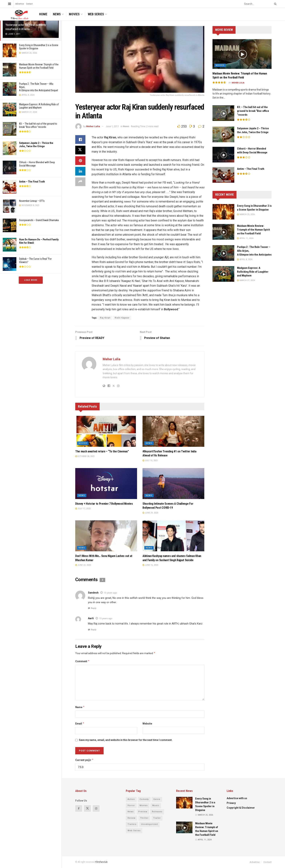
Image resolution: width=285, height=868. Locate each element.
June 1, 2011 (112, 126)
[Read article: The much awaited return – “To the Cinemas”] (106, 431)
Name (80, 707)
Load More (31, 280)
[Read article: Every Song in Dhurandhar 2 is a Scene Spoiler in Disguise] (223, 212)
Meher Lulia (93, 126)
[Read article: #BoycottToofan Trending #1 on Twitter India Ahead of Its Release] (173, 431)
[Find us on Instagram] (96, 808)
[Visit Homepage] (19, 14)
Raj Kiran (105, 318)
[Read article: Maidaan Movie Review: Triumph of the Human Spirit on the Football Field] (242, 54)
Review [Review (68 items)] (132, 818)
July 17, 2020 (83, 509)
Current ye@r (84, 760)
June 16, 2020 (150, 565)
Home (43, 14)
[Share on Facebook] (80, 140)
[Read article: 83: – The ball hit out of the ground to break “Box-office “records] (223, 113)
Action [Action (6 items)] (131, 799)
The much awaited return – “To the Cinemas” (102, 451)
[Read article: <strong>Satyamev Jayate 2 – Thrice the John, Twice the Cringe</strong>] (223, 134)
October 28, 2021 (85, 456)
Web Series (96, 14)
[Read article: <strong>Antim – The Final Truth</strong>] (223, 175)
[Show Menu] (10, 4)
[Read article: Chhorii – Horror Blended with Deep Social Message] (223, 155)
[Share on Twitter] (80, 150)
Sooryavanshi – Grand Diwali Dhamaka (39, 220)
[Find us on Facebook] (79, 808)
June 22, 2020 (83, 565)
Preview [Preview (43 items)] (143, 812)
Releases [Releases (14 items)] (157, 812)
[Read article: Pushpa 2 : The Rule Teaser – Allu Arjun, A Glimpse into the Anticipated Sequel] (223, 253)
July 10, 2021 (150, 460)
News (57, 14)
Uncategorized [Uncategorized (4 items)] (149, 824)
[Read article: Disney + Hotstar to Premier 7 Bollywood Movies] (106, 484)
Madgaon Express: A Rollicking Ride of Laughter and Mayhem (253, 272)
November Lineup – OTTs (32, 201)
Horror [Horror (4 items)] (131, 805)
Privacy (231, 803)
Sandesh (93, 593)
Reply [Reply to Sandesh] (94, 608)
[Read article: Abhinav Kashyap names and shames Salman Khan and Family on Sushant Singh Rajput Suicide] (173, 536)
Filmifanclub (101, 862)
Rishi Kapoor (122, 318)
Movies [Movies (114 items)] (144, 805)
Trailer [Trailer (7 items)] (157, 818)
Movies (74, 14)
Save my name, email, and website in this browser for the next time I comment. (126, 740)
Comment (82, 661)
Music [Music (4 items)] (156, 805)
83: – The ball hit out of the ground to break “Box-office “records (253, 111)
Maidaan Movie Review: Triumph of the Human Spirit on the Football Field (253, 230)
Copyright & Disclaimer (241, 808)
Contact (29, 4)
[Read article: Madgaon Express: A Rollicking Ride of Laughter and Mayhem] (223, 274)
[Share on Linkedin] (80, 171)
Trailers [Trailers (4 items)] (132, 824)
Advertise (20, 4)
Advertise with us (237, 798)
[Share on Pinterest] (80, 161)
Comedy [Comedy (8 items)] (144, 799)
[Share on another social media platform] (80, 182)
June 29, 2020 (150, 513)
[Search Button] (275, 4)
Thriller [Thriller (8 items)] (144, 818)
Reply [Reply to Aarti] (94, 630)
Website (147, 724)
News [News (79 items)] (131, 812)
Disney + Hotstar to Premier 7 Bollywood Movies (104, 504)
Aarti (91, 618)
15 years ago (110, 593)
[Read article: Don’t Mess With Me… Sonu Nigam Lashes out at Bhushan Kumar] (106, 536)
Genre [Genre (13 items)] (157, 799)
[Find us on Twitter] (87, 808)
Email (80, 724)
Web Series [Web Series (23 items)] (134, 831)
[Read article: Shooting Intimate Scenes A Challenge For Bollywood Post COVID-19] (173, 484)
